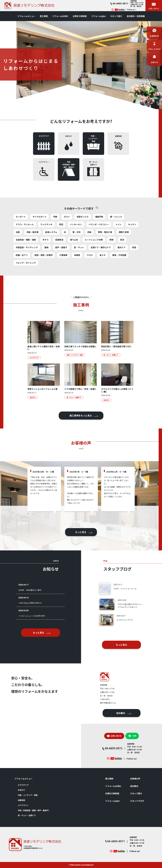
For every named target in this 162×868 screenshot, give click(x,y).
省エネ (102, 266)
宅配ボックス (83, 227)
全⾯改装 (21, 800)
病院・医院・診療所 (44, 266)
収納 (89, 243)
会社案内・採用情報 (136, 16)
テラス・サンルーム (25, 235)
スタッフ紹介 (116, 16)
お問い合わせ (103, 736)
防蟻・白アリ (22, 266)
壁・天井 (77, 243)
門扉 (55, 227)
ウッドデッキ (46, 235)
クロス (90, 266)
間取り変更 (124, 243)
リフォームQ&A (98, 16)
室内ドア (121, 258)
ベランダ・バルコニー (99, 235)
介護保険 (63, 266)
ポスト (67, 227)
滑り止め (74, 251)
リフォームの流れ (60, 16)
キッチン (132, 235)
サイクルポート (39, 227)
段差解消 (59, 251)
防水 (122, 251)
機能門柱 (99, 227)
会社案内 (113, 713)
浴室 (18, 243)
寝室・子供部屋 (119, 266)
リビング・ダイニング (26, 274)
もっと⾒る (84, 532)
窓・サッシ (79, 258)
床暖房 (77, 266)
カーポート (21, 227)
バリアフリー (23, 805)
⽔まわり (21, 790)
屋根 (46, 258)
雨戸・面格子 (61, 258)
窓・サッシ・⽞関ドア (27, 815)
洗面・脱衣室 (32, 243)
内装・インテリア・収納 (28, 795)
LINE (121, 736)
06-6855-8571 (103, 748)
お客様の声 (135, 779)
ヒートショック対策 (94, 251)
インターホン (76, 235)
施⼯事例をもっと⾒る (84, 415)
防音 (134, 258)
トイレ (118, 235)
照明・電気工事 (105, 243)
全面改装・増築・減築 (26, 251)
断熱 (112, 251)
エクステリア (23, 785)
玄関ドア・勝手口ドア (101, 258)
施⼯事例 (44, 16)
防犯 (61, 235)
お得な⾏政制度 (80, 16)
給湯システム (51, 243)
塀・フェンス (116, 227)
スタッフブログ (137, 801)
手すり (46, 251)
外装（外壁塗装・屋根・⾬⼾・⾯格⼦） (34, 810)
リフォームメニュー (26, 16)
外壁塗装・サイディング (27, 258)
